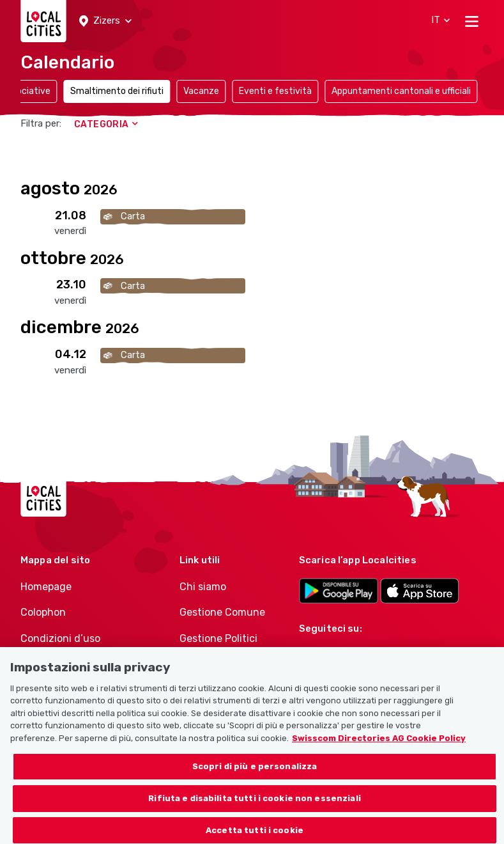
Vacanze (201, 91)
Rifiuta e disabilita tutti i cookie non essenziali (255, 813)
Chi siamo (203, 587)
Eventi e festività (275, 91)
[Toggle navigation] (472, 21)
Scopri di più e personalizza (255, 781)
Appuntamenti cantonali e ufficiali (401, 91)
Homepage (46, 587)
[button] (105, 21)
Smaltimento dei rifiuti (117, 91)
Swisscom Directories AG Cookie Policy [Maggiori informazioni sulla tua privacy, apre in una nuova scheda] (379, 752)
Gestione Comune (222, 612)
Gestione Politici (218, 638)
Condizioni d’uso (60, 638)
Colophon (43, 612)
